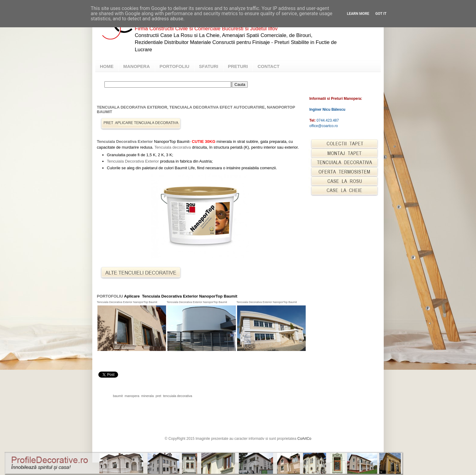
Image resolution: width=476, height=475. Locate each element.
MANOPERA (137, 66)
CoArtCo (304, 439)
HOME (107, 66)
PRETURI (238, 66)
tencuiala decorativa (178, 396)
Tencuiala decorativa (173, 147)
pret (158, 396)
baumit (118, 396)
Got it (381, 14)
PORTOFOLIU (175, 66)
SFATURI (209, 66)
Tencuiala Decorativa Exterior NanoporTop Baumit (127, 302)
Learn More (358, 14)
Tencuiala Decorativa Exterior (125, 141)
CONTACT (268, 66)
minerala (147, 396)
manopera (132, 396)
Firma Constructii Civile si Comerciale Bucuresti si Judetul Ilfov (206, 29)
